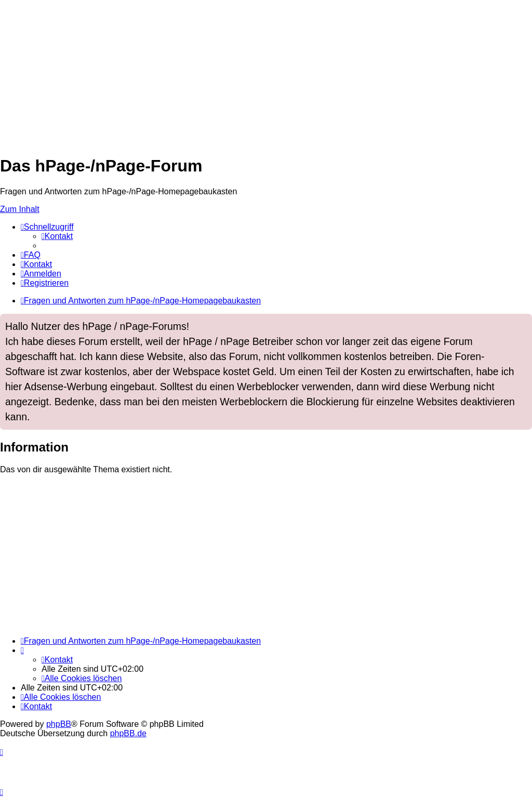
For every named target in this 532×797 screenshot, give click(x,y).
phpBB (59, 724)
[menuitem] (57, 236)
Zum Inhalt (20, 209)
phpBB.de (128, 733)
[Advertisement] (266, 73)
